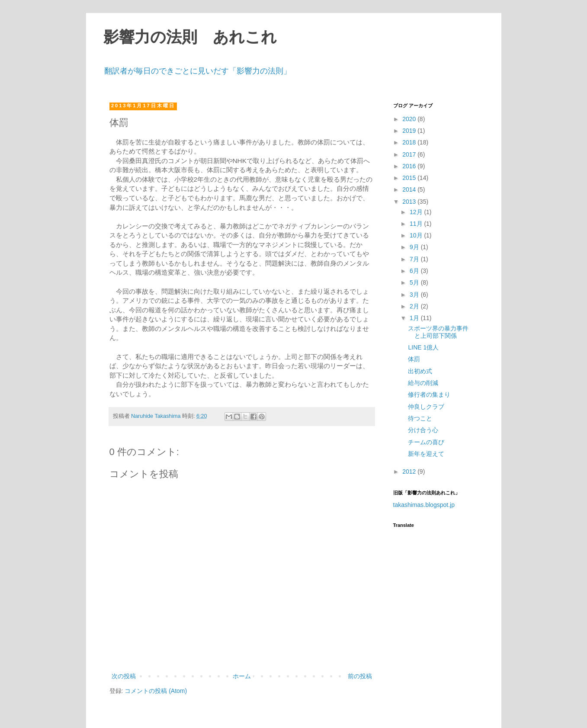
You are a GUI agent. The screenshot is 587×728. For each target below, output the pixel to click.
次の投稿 (124, 676)
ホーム (242, 676)
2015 (410, 178)
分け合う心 (423, 430)
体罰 (414, 359)
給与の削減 (423, 383)
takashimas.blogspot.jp (424, 505)
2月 (415, 306)
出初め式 (420, 371)
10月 (417, 235)
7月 (415, 259)
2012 (410, 471)
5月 (415, 282)
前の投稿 (360, 676)
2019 (410, 131)
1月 (415, 318)
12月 (417, 212)
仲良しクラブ (426, 407)
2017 (410, 154)
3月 (415, 295)
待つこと (420, 418)
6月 (415, 271)
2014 (410, 189)
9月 (415, 247)
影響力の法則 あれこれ (190, 37)
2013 (410, 202)
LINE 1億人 (423, 347)
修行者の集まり (429, 394)
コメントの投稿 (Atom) (156, 691)
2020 (410, 119)
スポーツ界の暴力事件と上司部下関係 (438, 332)
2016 (410, 166)
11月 (417, 224)
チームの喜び (426, 442)
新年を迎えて (426, 454)
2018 (410, 142)
